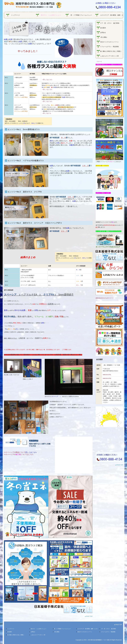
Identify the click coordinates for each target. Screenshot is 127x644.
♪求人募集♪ (104, 37)
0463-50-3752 (107, 378)
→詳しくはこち (46, 113)
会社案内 (104, 28)
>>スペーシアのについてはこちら (19, 454)
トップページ (15, 15)
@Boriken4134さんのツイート (105, 298)
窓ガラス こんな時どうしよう (51, 15)
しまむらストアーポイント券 (109, 56)
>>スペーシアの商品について (20, 452)
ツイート (99, 61)
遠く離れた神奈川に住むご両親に (111, 51)
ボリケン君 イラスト (102, 166)
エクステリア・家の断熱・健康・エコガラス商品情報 (112, 15)
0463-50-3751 (107, 375)
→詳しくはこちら (47, 80)
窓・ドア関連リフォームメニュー (81, 15)
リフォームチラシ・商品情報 (109, 47)
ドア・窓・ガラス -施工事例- (110, 23)
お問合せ (103, 33)
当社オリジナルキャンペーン (109, 42)
